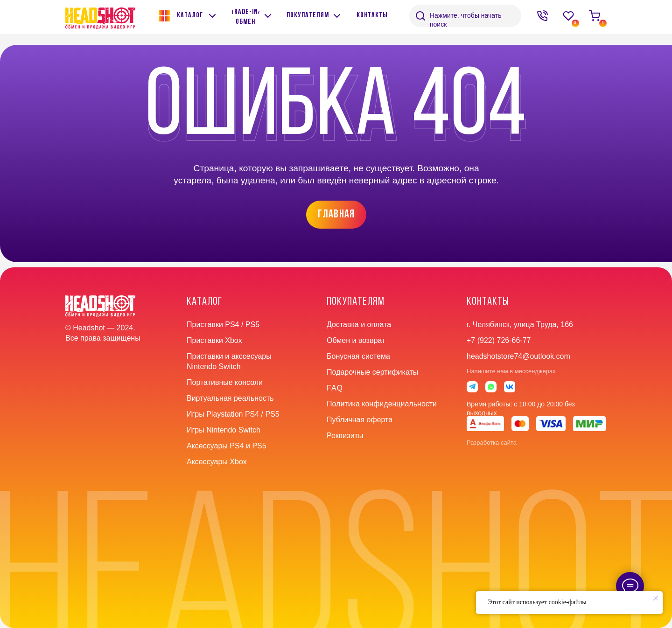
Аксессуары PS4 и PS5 (227, 446)
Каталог (204, 302)
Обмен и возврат (356, 340)
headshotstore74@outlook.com (518, 356)
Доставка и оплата (359, 324)
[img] (268, 16)
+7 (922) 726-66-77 (499, 340)
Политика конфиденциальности (382, 404)
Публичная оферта (360, 420)
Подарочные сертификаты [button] (372, 372)
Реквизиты (345, 436)
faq (335, 388)
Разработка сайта (492, 443)
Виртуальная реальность (230, 398)
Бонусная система (358, 356)
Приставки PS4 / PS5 (223, 324)
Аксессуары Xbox (217, 462)
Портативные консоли (225, 382)
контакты (488, 302)
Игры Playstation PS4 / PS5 (233, 414)
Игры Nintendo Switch (224, 430)
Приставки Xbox (214, 340)
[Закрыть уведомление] (656, 598)
